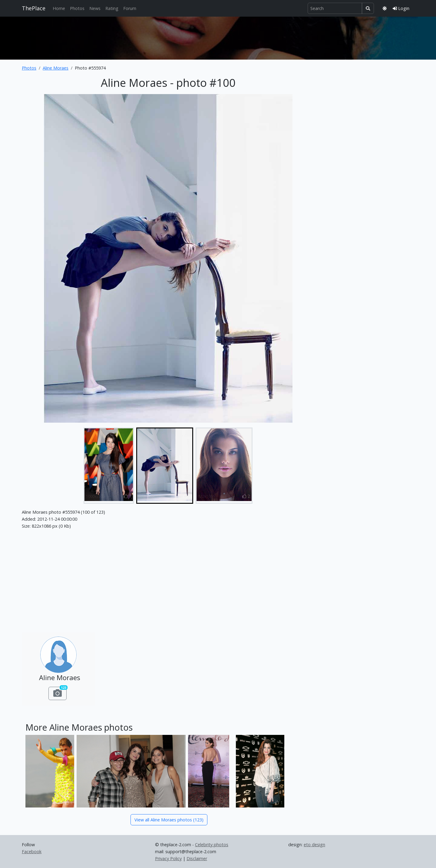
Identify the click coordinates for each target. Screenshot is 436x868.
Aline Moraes (56, 68)
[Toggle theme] (385, 8)
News (95, 8)
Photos (77, 8)
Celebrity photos (212, 845)
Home (59, 8)
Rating (112, 8)
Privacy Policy (168, 858)
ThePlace (34, 8)
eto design (314, 845)
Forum (130, 8)
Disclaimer (197, 858)
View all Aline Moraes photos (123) (169, 820)
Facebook (32, 852)
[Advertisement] (218, 37)
